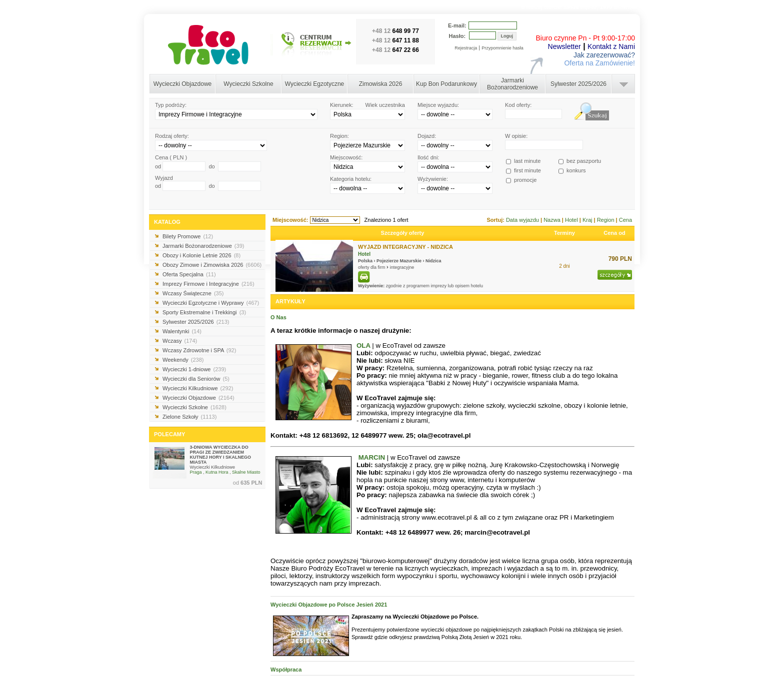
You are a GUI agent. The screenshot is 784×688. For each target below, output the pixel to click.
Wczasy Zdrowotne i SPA (199, 350)
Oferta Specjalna (189, 274)
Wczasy (180, 341)
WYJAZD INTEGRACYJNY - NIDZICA (405, 247)
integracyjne (402, 267)
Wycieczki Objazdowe (183, 84)
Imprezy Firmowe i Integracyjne (208, 284)
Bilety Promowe (188, 236)
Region (606, 220)
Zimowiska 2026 (381, 84)
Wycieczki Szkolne (248, 84)
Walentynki (182, 331)
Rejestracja (466, 48)
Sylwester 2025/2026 (578, 84)
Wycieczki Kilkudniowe (198, 388)
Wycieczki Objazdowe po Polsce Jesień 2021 (329, 605)
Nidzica (433, 261)
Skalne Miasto (246, 472)
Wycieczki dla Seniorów (196, 379)
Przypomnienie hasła (502, 48)
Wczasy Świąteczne (193, 293)
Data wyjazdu (523, 220)
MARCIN (372, 457)
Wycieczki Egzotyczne (315, 84)
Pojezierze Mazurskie (399, 261)
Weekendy (183, 360)
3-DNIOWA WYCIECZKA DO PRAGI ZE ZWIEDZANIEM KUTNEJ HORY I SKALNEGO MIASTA (221, 455)
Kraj (588, 220)
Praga (196, 472)
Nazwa (553, 220)
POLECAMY (169, 434)
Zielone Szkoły (189, 417)
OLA (363, 345)
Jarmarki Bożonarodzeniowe (512, 84)
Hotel (572, 220)
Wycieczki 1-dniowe (194, 369)
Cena (625, 220)
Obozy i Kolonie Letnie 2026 (201, 255)
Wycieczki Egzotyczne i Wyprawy (211, 303)
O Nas (278, 317)
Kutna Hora (217, 472)
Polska (365, 261)
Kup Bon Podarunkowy (446, 84)
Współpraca (286, 670)
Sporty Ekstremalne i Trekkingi (204, 312)
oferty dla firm (372, 267)
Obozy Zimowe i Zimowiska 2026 (212, 265)
